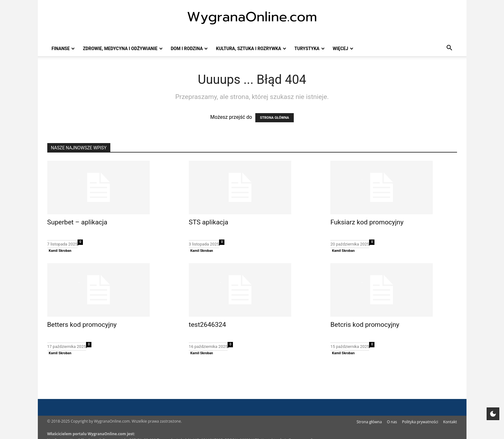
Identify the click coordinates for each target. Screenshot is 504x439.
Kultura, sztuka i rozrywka (249, 49)
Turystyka (307, 49)
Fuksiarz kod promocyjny (367, 222)
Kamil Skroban (60, 251)
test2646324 (207, 325)
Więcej (341, 49)
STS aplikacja (209, 222)
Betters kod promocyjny (82, 325)
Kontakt (450, 422)
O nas (392, 422)
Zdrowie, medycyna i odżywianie (120, 49)
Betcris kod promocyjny (365, 325)
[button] (449, 49)
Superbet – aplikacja (77, 222)
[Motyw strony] (493, 414)
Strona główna (369, 422)
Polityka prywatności (420, 422)
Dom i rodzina (187, 49)
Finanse (61, 49)
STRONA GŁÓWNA (275, 118)
